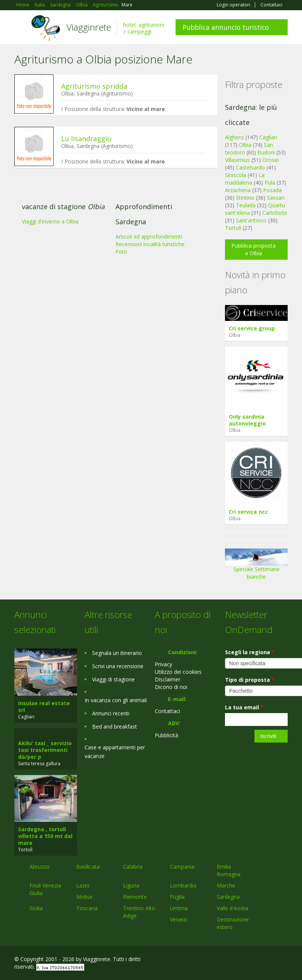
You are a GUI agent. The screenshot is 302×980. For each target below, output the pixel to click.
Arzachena (238, 190)
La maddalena (245, 179)
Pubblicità (166, 735)
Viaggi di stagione (113, 679)
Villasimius (237, 160)
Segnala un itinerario (117, 653)
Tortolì (233, 228)
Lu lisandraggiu (86, 139)
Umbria (179, 908)
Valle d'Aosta (232, 908)
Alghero (234, 137)
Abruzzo (39, 867)
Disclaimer (168, 679)
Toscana (87, 908)
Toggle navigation (21, 28)
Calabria (133, 867)
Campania (182, 867)
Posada (272, 190)
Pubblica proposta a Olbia (253, 249)
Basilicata (88, 867)
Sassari (276, 198)
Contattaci (271, 5)
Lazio (83, 885)
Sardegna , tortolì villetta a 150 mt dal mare (45, 836)
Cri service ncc (248, 512)
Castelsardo (250, 167)
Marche (226, 885)
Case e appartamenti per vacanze (115, 752)
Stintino (245, 198)
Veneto (179, 919)
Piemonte (135, 897)
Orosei (270, 160)
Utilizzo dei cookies (178, 672)
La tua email (244, 707)
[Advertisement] (112, 232)
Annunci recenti (111, 713)
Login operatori (233, 5)
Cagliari (268, 137)
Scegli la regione (250, 652)
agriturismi (151, 25)
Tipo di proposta (250, 680)
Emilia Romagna (229, 870)
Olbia (245, 145)
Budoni (266, 152)
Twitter (266, 960)
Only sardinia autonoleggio (247, 420)
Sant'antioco (251, 220)
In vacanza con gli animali (116, 700)
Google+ (247, 960)
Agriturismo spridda (94, 86)
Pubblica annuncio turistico (226, 27)
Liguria (131, 885)
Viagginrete (89, 27)
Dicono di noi (171, 687)
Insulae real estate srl (44, 706)
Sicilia (36, 908)
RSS (284, 960)
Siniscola (236, 175)
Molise (84, 897)
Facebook (231, 960)
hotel (129, 25)
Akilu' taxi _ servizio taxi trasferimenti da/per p (45, 750)
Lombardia (183, 885)
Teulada (246, 205)
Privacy (163, 664)
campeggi (139, 32)
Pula (270, 183)
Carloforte (275, 213)
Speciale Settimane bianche (256, 566)
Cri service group (252, 328)
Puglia (177, 897)
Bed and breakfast (115, 727)
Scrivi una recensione (118, 666)
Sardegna (228, 897)
